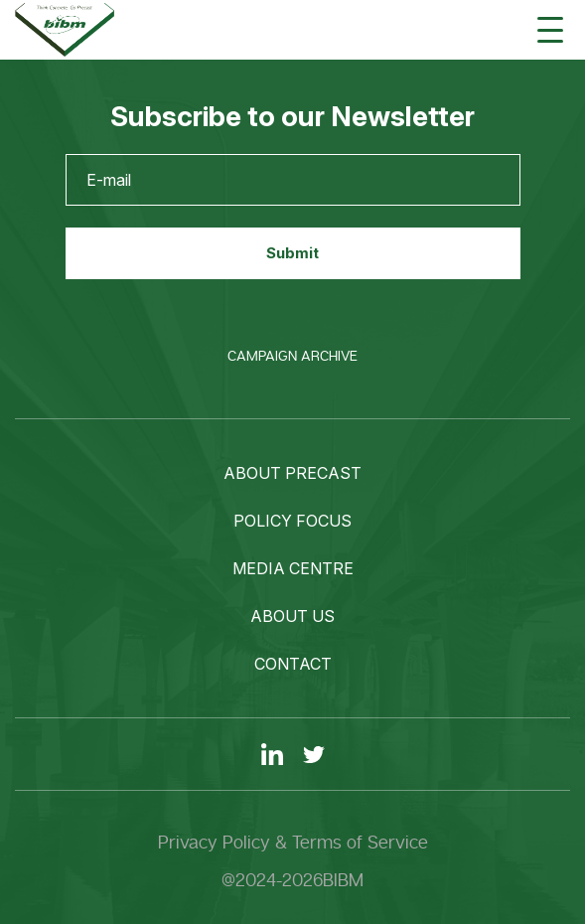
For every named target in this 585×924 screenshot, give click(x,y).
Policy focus (292, 521)
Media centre (293, 568)
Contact (293, 664)
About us (292, 616)
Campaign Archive (292, 356)
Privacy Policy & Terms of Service (293, 843)
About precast (292, 473)
